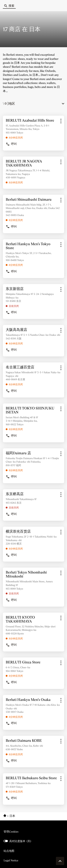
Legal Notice (11, 860)
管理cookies (11, 832)
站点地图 (9, 851)
